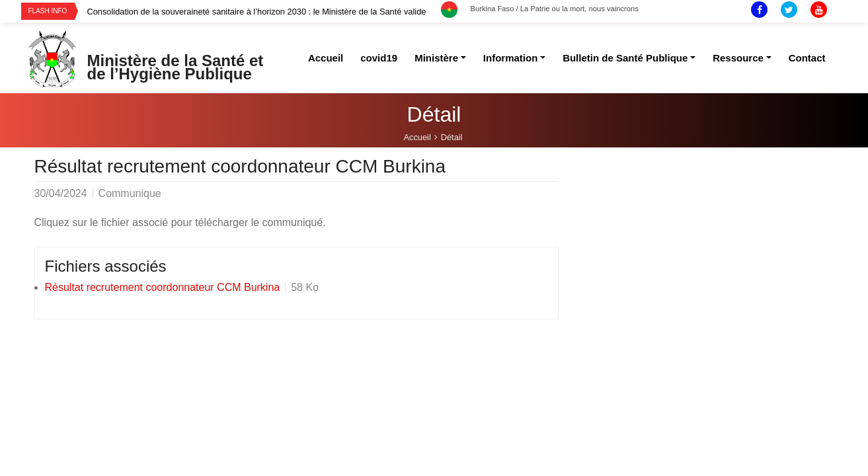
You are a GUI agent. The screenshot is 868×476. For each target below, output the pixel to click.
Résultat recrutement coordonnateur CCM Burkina (163, 287)
